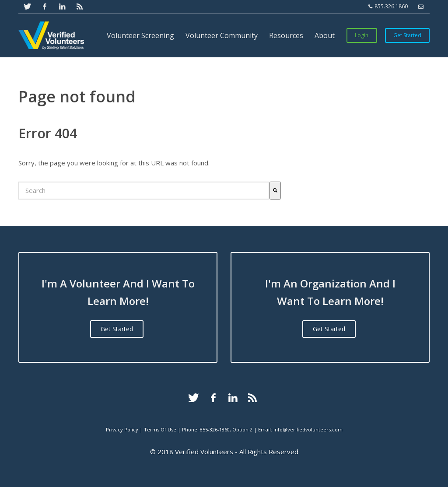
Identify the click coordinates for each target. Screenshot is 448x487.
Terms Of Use (160, 429)
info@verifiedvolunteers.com (308, 429)
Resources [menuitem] (286, 35)
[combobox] (144, 191)
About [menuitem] (325, 35)
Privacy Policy (122, 429)
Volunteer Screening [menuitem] (140, 35)
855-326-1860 (215, 429)
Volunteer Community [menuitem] (222, 35)
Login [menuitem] (362, 35)
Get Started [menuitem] (407, 35)
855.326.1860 (388, 7)
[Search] (275, 191)
